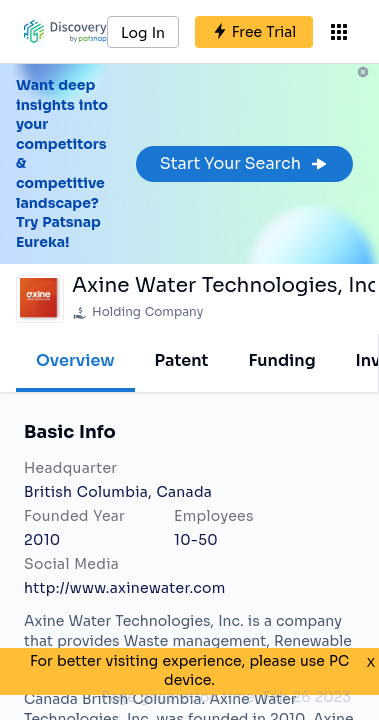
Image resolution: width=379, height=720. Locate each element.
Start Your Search (244, 163)
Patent (182, 360)
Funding (281, 360)
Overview (75, 360)
